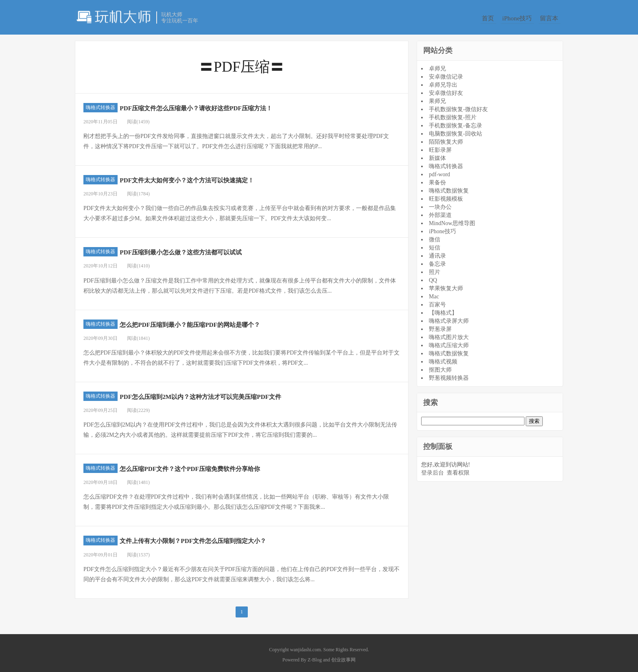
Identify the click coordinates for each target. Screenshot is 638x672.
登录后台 (433, 470)
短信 (435, 244)
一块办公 (440, 204)
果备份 (437, 179)
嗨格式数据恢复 (449, 187)
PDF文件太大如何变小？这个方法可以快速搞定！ (220, 176)
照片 (435, 269)
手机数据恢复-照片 (453, 114)
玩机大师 (114, 17)
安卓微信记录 (446, 73)
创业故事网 (343, 657)
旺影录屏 (440, 147)
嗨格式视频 (443, 358)
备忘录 (437, 261)
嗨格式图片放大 (449, 334)
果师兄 (437, 98)
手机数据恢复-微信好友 (458, 106)
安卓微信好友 (446, 90)
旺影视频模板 (446, 196)
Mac (434, 293)
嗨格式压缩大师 (449, 342)
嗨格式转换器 (101, 105)
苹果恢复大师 (446, 285)
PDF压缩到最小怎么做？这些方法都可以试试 (211, 248)
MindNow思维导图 (452, 220)
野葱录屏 (440, 326)
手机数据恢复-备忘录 (456, 122)
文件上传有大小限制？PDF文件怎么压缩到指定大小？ (229, 537)
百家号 (437, 301)
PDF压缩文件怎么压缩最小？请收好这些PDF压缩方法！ (233, 104)
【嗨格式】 (443, 310)
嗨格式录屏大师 (449, 318)
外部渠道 (440, 212)
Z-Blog (315, 657)
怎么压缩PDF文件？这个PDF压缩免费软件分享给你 (224, 465)
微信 (435, 236)
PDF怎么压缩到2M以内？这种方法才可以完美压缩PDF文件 (239, 393)
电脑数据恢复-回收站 (456, 130)
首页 (485, 18)
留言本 (554, 18)
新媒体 (437, 155)
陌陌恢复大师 (446, 139)
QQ (433, 277)
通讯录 (437, 253)
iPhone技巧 (518, 18)
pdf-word (439, 171)
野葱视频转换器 (449, 375)
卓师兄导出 (443, 82)
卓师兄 (437, 65)
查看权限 (458, 470)
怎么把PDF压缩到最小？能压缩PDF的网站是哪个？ (224, 321)
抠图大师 (440, 367)
